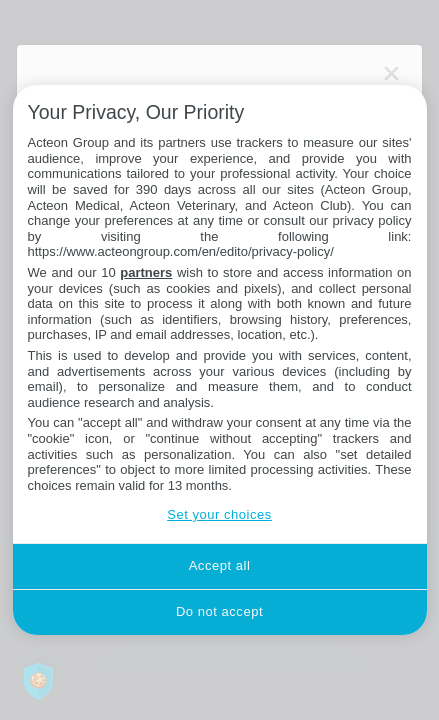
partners (146, 272)
